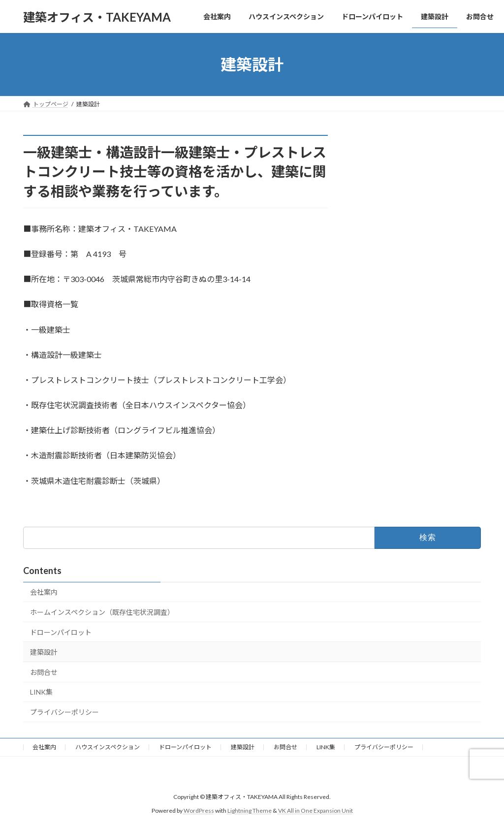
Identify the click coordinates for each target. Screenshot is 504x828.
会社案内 (44, 592)
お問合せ (44, 672)
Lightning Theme (250, 811)
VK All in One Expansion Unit (315, 811)
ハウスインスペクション (108, 747)
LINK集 (41, 692)
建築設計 (44, 652)
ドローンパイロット (61, 632)
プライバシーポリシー (64, 712)
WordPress (199, 811)
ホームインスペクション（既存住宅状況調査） (102, 612)
